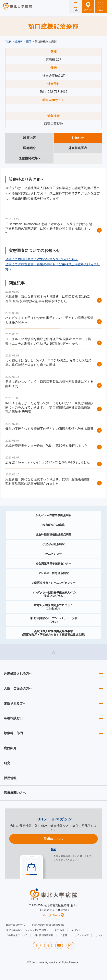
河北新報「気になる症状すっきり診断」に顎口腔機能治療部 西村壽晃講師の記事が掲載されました (48, 481)
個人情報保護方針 (44, 935)
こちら (57, 859)
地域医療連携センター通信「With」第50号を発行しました (46, 446)
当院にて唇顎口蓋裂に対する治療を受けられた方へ (42, 259)
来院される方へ (15, 703)
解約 (53, 849)
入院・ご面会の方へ (18, 688)
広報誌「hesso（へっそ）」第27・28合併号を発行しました (48, 462)
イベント (76, 930)
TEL (76, 6)
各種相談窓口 (13, 718)
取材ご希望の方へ (16, 925)
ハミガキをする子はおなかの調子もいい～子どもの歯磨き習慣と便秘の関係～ (49, 320)
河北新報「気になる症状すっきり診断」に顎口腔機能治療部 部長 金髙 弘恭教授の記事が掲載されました (48, 299)
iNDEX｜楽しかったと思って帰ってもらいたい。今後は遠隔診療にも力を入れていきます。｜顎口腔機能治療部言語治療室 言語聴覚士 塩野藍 (49, 407)
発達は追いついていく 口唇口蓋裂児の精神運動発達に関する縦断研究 (49, 384)
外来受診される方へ (18, 673)
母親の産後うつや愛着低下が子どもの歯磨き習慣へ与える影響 (49, 429)
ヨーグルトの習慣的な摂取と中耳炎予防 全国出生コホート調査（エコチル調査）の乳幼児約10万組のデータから (48, 341)
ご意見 (64, 935)
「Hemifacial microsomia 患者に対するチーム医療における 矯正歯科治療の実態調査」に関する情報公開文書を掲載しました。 (49, 228)
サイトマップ (81, 935)
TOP (8, 42)
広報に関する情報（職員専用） (49, 925)
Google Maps (53, 915)
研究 (7, 763)
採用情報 (10, 778)
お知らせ (60, 930)
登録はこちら (53, 839)
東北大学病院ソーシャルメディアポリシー (29, 930)
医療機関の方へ (15, 793)
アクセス (88, 6)
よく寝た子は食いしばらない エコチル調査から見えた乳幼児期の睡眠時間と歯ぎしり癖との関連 (48, 362)
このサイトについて (17, 935)
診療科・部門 (23, 42)
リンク (99, 935)
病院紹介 (10, 748)
